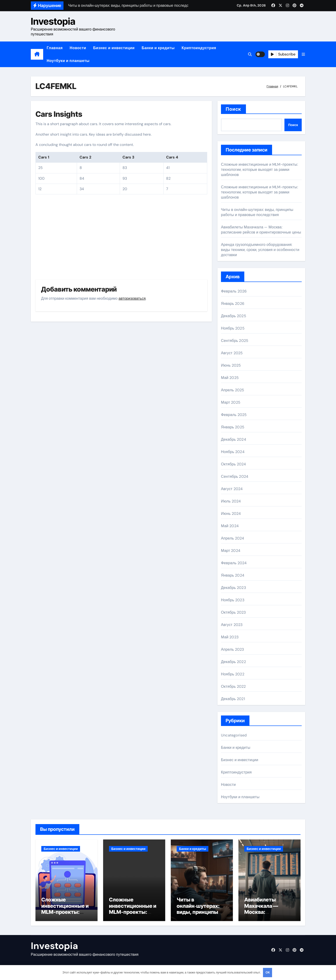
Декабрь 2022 (233, 662)
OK (268, 972)
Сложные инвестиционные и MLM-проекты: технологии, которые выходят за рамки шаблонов (259, 170)
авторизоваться (132, 298)
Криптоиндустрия (199, 48)
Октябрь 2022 (233, 686)
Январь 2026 (233, 304)
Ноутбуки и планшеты (68, 61)
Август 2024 (232, 489)
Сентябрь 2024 (235, 476)
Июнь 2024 (231, 514)
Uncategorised (234, 735)
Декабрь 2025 (234, 316)
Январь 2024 (233, 575)
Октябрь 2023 (233, 612)
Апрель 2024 (233, 538)
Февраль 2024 (234, 563)
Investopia (53, 21)
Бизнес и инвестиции (114, 48)
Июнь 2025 (231, 365)
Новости (78, 48)
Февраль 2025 (234, 415)
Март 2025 (231, 402)
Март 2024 (231, 551)
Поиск (233, 109)
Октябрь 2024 (233, 464)
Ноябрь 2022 (233, 674)
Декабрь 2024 (234, 439)
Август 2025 (232, 353)
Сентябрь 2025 (235, 341)
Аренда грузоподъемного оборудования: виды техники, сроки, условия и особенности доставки (260, 250)
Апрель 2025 (233, 390)
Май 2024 (230, 526)
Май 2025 (230, 378)
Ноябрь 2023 (233, 600)
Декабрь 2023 (233, 588)
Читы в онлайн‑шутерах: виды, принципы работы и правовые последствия (257, 212)
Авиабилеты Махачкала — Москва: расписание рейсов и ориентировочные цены (261, 230)
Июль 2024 (231, 501)
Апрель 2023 (232, 649)
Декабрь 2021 (233, 699)
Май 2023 (230, 637)
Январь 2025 (233, 427)
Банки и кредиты (158, 48)
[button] (303, 54)
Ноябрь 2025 (233, 328)
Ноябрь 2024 (233, 452)
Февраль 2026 (234, 291)
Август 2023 (232, 625)
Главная (55, 48)
